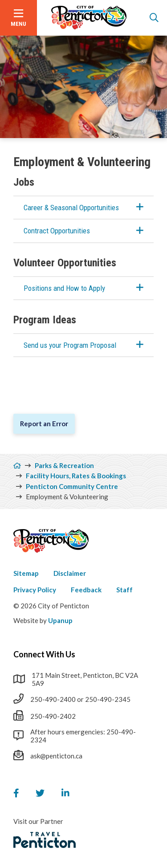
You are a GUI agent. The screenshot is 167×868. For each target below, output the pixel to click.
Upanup (60, 620)
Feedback (86, 590)
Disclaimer (70, 573)
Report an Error (44, 424)
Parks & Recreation (64, 465)
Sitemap (26, 573)
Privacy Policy (35, 590)
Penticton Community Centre (72, 486)
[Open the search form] (154, 18)
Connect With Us (44, 654)
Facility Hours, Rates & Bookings (76, 476)
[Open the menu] (18, 18)
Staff (124, 590)
